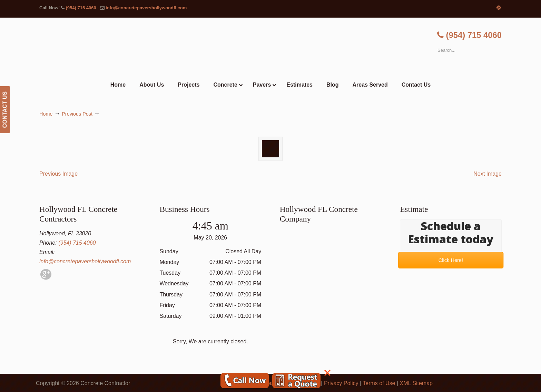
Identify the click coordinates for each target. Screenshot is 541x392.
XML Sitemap (416, 383)
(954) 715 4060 (81, 8)
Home (46, 114)
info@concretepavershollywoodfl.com (146, 8)
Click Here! (451, 260)
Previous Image (58, 174)
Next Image (488, 174)
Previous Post (77, 114)
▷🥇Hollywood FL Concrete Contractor (270, 48)
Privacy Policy (341, 383)
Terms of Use (379, 383)
